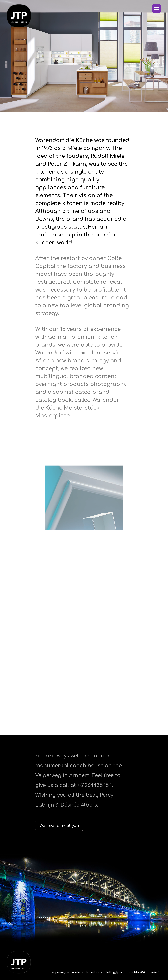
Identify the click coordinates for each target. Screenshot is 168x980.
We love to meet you (59, 826)
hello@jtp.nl (114, 972)
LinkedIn (156, 972)
